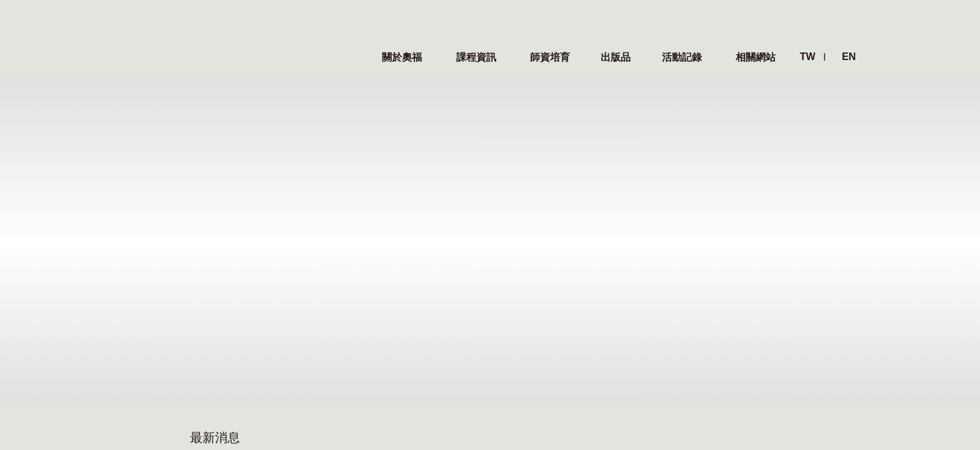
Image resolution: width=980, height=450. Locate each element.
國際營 (269, 317)
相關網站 (588, 292)
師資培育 (355, 292)
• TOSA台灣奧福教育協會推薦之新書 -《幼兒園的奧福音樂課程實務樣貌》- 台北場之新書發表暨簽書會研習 (321, 193)
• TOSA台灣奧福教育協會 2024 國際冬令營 (292, 168)
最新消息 (199, 292)
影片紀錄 (506, 333)
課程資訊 (277, 292)
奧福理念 (118, 317)
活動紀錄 (510, 292)
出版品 (424, 317)
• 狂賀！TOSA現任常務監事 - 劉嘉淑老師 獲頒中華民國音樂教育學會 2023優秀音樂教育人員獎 (321, 218)
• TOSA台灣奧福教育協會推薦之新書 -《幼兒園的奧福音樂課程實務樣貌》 (634, 218)
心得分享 (506, 348)
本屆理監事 (123, 348)
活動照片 (506, 317)
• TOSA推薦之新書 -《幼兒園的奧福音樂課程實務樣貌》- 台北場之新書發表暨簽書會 (634, 168)
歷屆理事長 (123, 364)
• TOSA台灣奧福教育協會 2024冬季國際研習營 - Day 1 (318, 143)
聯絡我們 (118, 380)
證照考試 (351, 348)
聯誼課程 (274, 333)
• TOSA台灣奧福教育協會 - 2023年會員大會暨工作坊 (626, 143)
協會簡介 (118, 333)
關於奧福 (122, 292)
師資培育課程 (361, 317)
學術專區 (432, 292)
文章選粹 (429, 333)
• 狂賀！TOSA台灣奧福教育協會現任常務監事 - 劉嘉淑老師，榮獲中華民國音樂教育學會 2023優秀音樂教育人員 (634, 193)
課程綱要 (351, 333)
